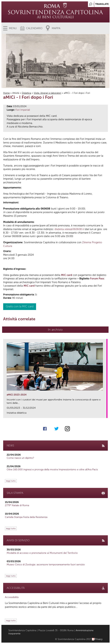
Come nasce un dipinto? (20, 458)
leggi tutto (11, 481)
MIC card (67, 275)
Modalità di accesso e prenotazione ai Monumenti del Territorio (42, 553)
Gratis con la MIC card (20, 306)
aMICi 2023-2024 (17, 395)
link (105, 414)
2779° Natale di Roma (17, 505)
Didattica (26, 93)
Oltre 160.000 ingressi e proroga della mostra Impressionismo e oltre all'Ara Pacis (52, 470)
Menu (13, 28)
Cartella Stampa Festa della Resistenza (26, 517)
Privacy (99, 639)
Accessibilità (12, 597)
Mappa (56, 28)
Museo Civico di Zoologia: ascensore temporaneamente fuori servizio (46, 565)
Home (6, 93)
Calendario (34, 28)
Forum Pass (97, 279)
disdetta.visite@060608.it (69, 229)
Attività (16, 93)
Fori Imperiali (23, 110)
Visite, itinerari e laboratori (47, 93)
